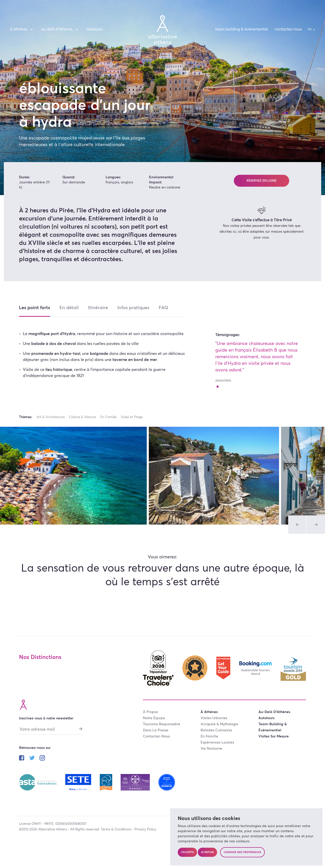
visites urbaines (214, 718)
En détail (69, 308)
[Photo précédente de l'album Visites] (297, 525)
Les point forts (35, 308)
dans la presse (156, 730)
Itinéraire (98, 308)
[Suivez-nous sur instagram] (42, 759)
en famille (209, 736)
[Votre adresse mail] (51, 731)
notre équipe (154, 718)
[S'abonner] (81, 729)
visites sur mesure (274, 736)
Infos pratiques (133, 308)
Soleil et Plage (132, 417)
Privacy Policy (145, 830)
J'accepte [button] (187, 852)
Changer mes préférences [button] (242, 852)
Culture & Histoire (83, 417)
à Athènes (22, 29)
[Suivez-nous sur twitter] (32, 759)
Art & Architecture (51, 417)
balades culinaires (216, 730)
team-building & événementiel (242, 29)
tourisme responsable (162, 724)
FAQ (163, 308)
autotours (95, 29)
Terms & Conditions (116, 830)
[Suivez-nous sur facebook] (22, 759)
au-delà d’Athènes (60, 29)
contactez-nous (288, 29)
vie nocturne (211, 749)
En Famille (108, 417)
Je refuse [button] (207, 852)
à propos (150, 712)
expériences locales (217, 743)
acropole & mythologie (219, 724)
